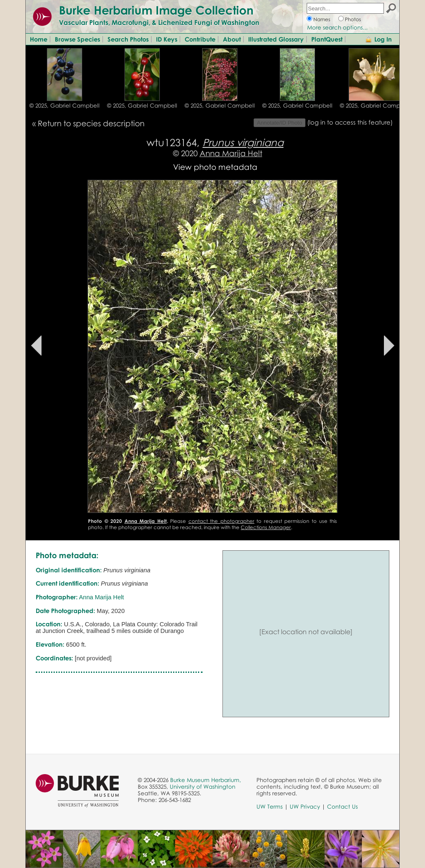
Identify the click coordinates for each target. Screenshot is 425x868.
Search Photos (128, 39)
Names (322, 19)
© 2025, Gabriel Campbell (65, 105)
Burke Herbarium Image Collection (156, 10)
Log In (383, 39)
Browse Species (77, 39)
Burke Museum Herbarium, (206, 780)
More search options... (337, 27)
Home (39, 39)
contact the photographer (221, 521)
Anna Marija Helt (231, 153)
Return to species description (91, 123)
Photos (353, 19)
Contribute (200, 39)
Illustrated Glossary (276, 39)
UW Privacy (305, 807)
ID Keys (167, 39)
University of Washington (203, 787)
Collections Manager (266, 527)
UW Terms (270, 807)
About (232, 39)
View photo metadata (215, 167)
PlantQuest (327, 39)
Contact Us (342, 807)
